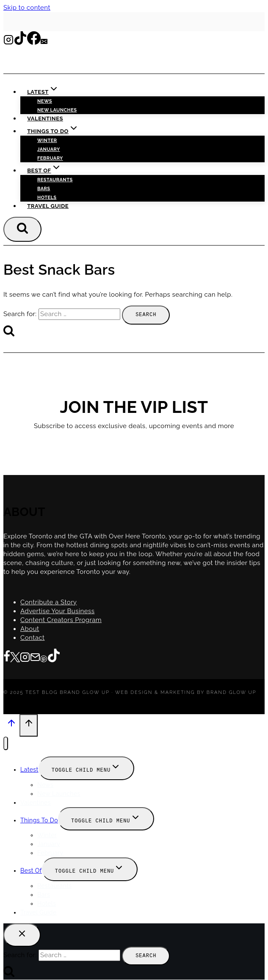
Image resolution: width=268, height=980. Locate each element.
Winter (47, 141)
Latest (29, 768)
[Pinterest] (44, 657)
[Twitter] (15, 657)
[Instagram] (8, 42)
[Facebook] (34, 42)
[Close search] (22, 932)
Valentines (45, 119)
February (50, 158)
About (30, 628)
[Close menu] (6, 742)
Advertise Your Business (57, 611)
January (49, 149)
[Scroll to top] (11, 725)
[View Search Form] (22, 229)
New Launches (59, 792)
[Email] (44, 42)
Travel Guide (48, 206)
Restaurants (55, 180)
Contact (33, 637)
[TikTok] (20, 42)
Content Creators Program (61, 620)
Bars (44, 189)
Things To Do (39, 819)
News (45, 101)
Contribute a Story (48, 602)
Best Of (31, 868)
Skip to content (27, 8)
